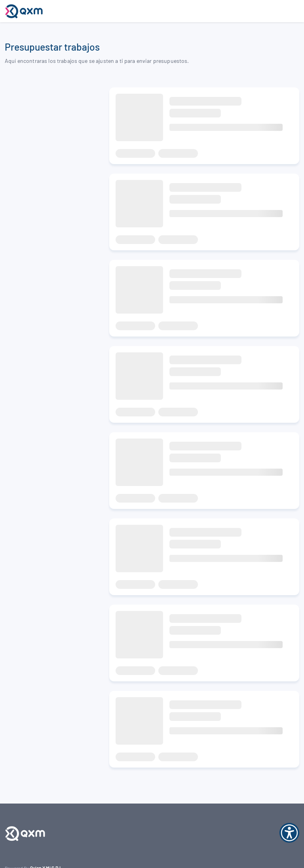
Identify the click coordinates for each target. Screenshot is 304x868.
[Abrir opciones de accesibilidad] (289, 833)
